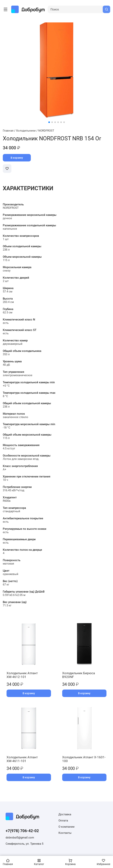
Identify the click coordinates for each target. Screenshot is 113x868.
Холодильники (26, 131)
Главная (8, 131)
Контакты (65, 833)
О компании (66, 827)
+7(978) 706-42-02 (22, 831)
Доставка (65, 814)
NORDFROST (46, 131)
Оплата (63, 821)
